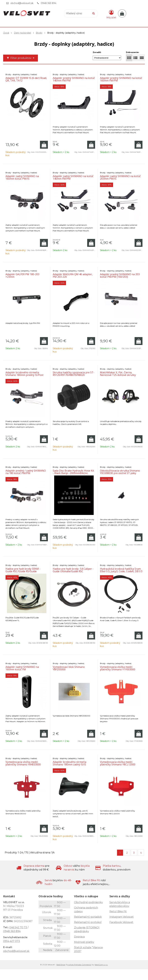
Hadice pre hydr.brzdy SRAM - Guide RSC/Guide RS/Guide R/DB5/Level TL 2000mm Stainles (25, 571)
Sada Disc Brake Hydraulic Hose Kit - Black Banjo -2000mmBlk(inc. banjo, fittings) (73, 473)
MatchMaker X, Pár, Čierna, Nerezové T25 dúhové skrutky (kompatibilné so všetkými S (118, 375)
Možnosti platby (84, 942)
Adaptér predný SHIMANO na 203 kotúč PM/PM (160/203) (120, 276)
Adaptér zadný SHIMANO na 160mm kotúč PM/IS (22, 177)
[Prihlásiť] (111, 14)
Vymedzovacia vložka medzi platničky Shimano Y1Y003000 (118, 668)
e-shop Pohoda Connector (79, 965)
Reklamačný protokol (88, 922)
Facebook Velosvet (121, 922)
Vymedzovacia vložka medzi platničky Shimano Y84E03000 (23, 763)
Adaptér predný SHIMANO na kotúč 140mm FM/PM (74, 79)
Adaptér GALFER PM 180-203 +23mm (22, 276)
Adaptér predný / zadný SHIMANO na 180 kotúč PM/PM (26, 472)
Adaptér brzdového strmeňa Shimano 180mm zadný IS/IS (69, 763)
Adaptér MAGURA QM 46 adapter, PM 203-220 (73, 276)
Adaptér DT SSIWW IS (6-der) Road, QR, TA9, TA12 (26, 79)
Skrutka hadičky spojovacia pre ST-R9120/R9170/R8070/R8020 (74, 374)
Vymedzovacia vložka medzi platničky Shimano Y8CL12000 (118, 763)
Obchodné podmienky (88, 902)
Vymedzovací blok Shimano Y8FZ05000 (69, 668)
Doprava (79, 937)
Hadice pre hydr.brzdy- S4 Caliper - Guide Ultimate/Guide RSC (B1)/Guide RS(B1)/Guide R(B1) (73, 571)
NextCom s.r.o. (101, 965)
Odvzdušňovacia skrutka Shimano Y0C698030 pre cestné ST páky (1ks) (120, 473)
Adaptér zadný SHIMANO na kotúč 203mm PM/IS (120, 177)
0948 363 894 (48, 3)
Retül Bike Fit (118, 911)
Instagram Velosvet (122, 917)
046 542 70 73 (18, 927)
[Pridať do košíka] (44, 145)
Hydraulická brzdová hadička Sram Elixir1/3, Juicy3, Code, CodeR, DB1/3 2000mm (121, 571)
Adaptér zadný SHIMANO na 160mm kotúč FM (22, 668)
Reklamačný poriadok (88, 917)
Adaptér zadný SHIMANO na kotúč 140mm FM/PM (73, 177)
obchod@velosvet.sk (22, 3)
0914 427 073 (12, 941)
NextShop (61, 965)
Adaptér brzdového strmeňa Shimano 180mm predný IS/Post (24, 374)
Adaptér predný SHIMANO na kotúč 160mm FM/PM (121, 79)
